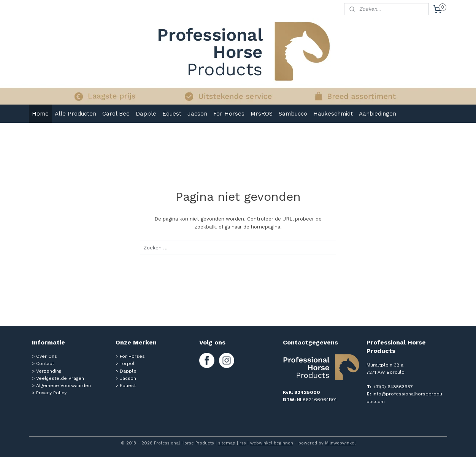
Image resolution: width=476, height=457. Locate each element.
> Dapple (126, 371)
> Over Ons (44, 356)
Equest (172, 114)
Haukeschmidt (333, 114)
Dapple (146, 114)
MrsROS (262, 114)
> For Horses (130, 356)
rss (243, 443)
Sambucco (293, 114)
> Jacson (126, 378)
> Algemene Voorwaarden (61, 386)
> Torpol (125, 363)
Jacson (197, 114)
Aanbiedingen (378, 114)
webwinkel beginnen (272, 443)
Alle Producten (75, 114)
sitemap (227, 443)
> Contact (43, 363)
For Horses (229, 114)
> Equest (126, 386)
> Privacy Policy (49, 393)
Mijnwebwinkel (340, 443)
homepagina (265, 227)
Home (40, 114)
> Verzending (47, 371)
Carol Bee (116, 114)
